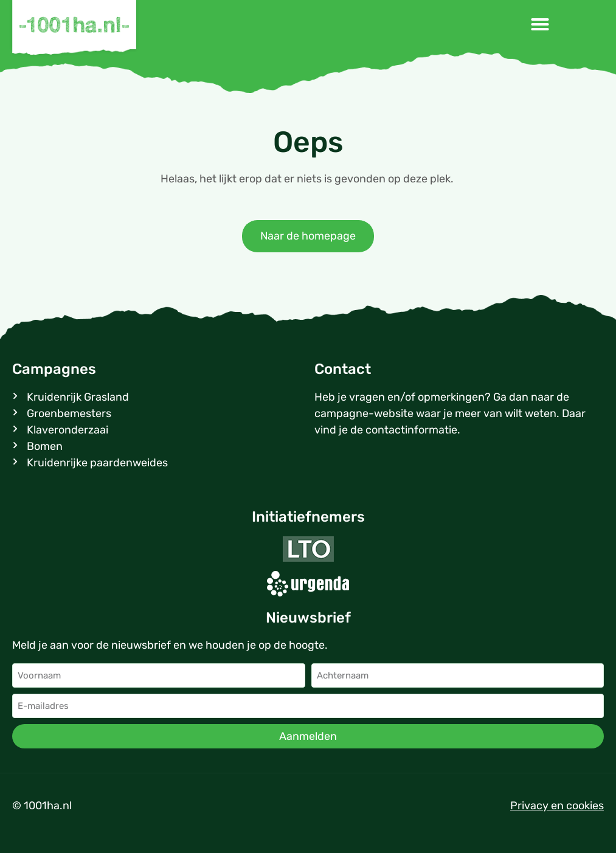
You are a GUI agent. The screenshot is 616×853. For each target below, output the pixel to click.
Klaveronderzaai (67, 430)
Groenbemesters (69, 413)
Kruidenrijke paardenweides (97, 463)
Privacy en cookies (557, 806)
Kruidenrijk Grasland (78, 397)
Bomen (45, 446)
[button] (540, 24)
